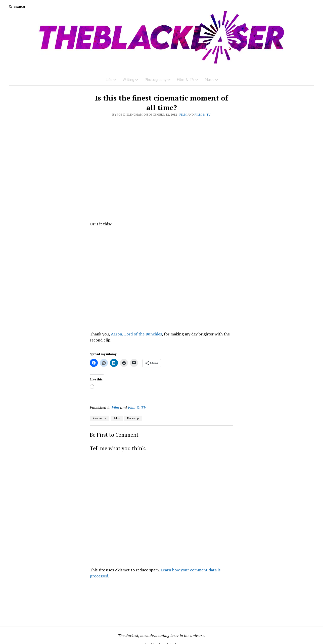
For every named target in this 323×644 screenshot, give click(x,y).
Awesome (100, 418)
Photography (155, 79)
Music (209, 79)
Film (183, 114)
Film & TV (186, 79)
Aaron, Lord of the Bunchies (136, 334)
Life (109, 79)
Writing (128, 79)
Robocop (133, 418)
